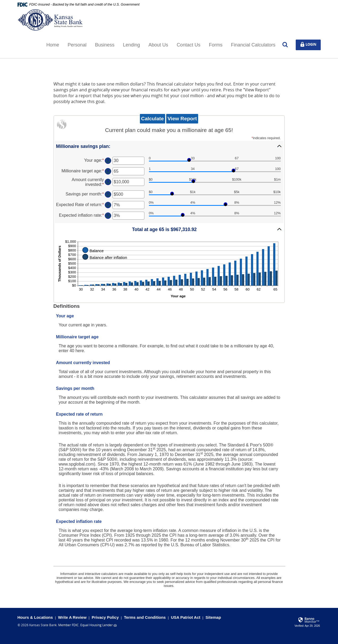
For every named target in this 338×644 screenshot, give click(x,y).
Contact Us (188, 45)
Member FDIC (68, 625)
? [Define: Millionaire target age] (108, 171)
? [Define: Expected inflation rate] (108, 216)
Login (310, 44)
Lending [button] (131, 45)
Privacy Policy (105, 617)
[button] (169, 146)
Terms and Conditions (145, 617)
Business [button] (105, 45)
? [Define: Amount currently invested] (108, 182)
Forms (216, 45)
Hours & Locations (35, 617)
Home (53, 45)
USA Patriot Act (186, 617)
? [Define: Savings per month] (108, 194)
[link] (308, 621)
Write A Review (72, 617)
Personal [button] (77, 45)
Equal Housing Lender (97, 625)
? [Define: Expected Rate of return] (108, 205)
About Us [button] (158, 45)
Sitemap (213, 617)
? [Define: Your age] (108, 161)
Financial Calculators (253, 45)
